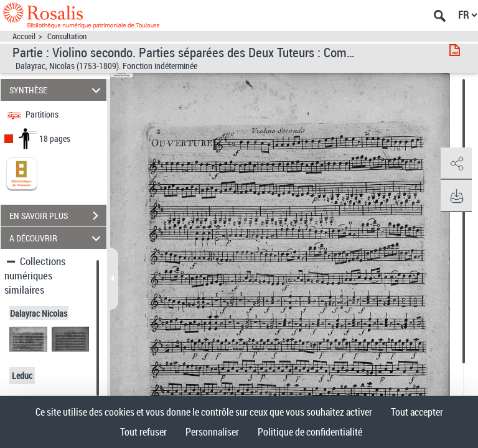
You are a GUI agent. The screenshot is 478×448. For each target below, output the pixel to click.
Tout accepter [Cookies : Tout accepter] (417, 412)
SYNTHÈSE (57, 90)
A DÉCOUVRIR (57, 238)
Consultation (67, 36)
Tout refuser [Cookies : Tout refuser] (143, 432)
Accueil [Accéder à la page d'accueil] (24, 36)
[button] (456, 164)
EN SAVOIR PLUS (58, 216)
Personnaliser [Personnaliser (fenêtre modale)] (212, 432)
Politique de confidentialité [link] (310, 432)
